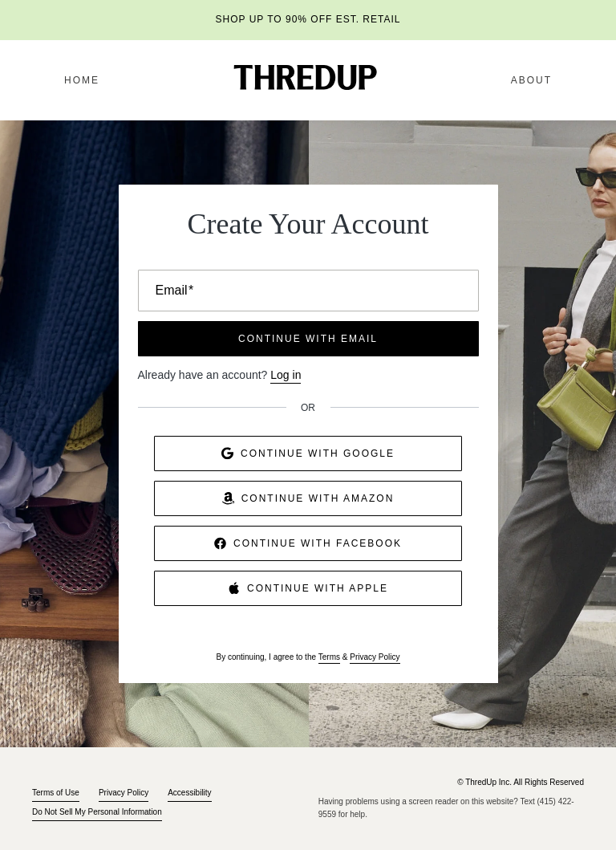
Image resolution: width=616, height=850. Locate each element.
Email (175, 290)
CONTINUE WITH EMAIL (308, 339)
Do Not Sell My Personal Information (97, 812)
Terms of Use (56, 793)
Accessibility (189, 793)
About (531, 80)
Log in (286, 375)
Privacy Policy (375, 657)
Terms (329, 657)
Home (82, 80)
